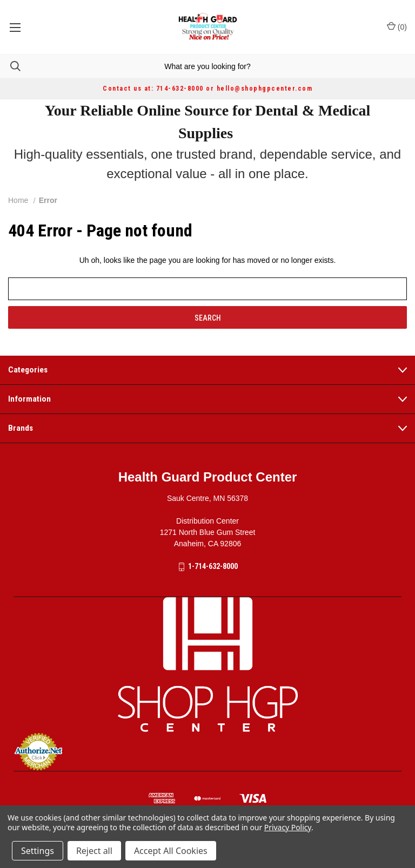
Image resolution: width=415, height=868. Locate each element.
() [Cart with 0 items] (397, 26)
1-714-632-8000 (213, 566)
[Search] (10, 66)
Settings (38, 851)
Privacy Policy (288, 827)
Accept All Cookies (171, 851)
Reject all (94, 851)
